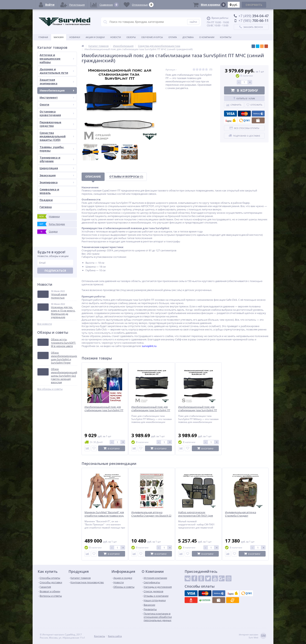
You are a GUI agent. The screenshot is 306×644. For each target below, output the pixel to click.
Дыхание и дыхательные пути (57, 71)
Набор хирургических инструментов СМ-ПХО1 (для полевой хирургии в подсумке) (197, 516)
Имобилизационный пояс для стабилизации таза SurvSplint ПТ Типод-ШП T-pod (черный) (104, 410)
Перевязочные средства (57, 124)
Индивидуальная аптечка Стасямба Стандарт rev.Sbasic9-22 (151, 514)
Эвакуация (57, 175)
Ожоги (57, 105)
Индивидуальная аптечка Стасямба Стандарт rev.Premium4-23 (241, 516)
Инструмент (57, 97)
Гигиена (46, 207)
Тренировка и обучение (57, 159)
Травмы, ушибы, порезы (57, 149)
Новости (116, 37)
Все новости (45, 324)
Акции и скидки (95, 37)
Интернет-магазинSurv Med (253, 636)
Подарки (46, 200)
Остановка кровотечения (57, 113)
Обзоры (131, 37)
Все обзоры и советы (50, 389)
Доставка (188, 37)
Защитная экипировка (57, 81)
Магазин (59, 37)
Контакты (226, 37)
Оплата (173, 37)
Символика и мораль (49, 191)
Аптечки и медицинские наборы (57, 58)
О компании (207, 37)
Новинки (75, 37)
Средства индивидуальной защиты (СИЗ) (57, 136)
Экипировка (57, 182)
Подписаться (55, 271)
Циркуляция (57, 168)
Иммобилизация (57, 90)
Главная (43, 37)
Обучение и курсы (152, 37)
